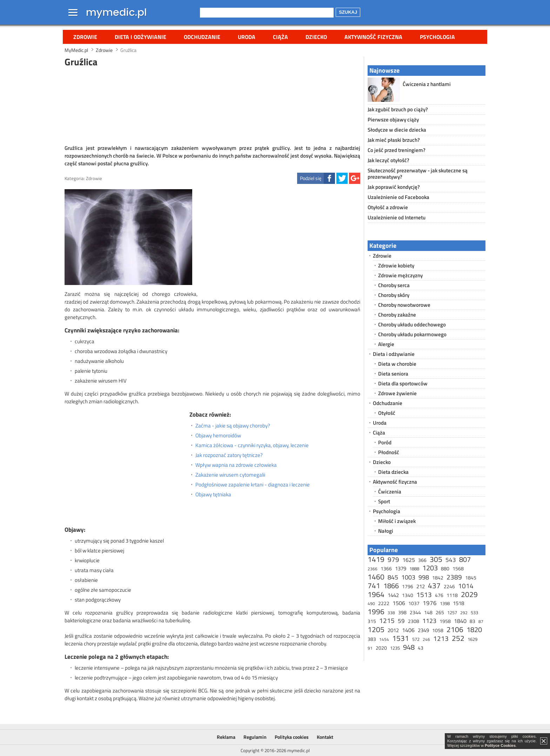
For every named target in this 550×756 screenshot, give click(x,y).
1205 (376, 629)
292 (464, 613)
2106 (455, 629)
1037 (414, 603)
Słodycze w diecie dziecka (397, 130)
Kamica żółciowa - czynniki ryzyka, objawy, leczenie (252, 445)
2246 (449, 586)
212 (421, 586)
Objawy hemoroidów (218, 436)
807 (465, 559)
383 (372, 639)
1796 (408, 586)
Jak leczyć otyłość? (388, 160)
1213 (441, 638)
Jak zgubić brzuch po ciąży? (398, 109)
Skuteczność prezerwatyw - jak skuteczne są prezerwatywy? (418, 174)
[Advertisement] (213, 105)
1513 (424, 594)
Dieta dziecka (393, 472)
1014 (466, 586)
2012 (393, 630)
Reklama (226, 737)
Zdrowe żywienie (397, 393)
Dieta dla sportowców (403, 383)
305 (436, 559)
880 (445, 568)
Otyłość (387, 413)
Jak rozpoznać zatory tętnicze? (229, 455)
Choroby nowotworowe (404, 305)
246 (426, 639)
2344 (415, 612)
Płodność (389, 452)
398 (402, 612)
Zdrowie (85, 37)
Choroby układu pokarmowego (412, 334)
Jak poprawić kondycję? (394, 187)
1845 (471, 578)
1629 (472, 639)
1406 (408, 630)
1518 (458, 603)
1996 (376, 611)
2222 (384, 603)
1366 (386, 568)
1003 (408, 577)
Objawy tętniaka (213, 495)
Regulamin (255, 737)
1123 (429, 621)
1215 (387, 620)
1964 (376, 594)
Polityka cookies (292, 737)
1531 (401, 638)
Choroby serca (394, 285)
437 (434, 585)
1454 (384, 639)
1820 (474, 629)
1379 (401, 568)
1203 (430, 568)
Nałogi (386, 531)
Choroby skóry (394, 295)
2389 (454, 577)
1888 (414, 569)
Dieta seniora (393, 374)
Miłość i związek (397, 521)
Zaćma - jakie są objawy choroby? (233, 426)
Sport (384, 501)
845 (393, 577)
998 (424, 577)
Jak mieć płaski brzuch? (394, 140)
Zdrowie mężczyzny (400, 275)
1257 (452, 612)
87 (481, 621)
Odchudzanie (202, 37)
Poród (385, 442)
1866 (391, 586)
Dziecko (316, 37)
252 (458, 638)
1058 (438, 630)
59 (401, 621)
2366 (373, 569)
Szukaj (348, 12)
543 (451, 560)
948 (409, 647)
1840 (460, 621)
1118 (452, 595)
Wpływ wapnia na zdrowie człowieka (236, 465)
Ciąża (280, 37)
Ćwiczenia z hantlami (427, 84)
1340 (408, 595)
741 (374, 585)
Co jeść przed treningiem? (397, 150)
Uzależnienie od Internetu (397, 217)
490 (371, 604)
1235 (395, 648)
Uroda (247, 37)
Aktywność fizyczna (373, 37)
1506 (399, 603)
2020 (381, 648)
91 (370, 648)
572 (416, 639)
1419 (376, 559)
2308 (414, 621)
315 (372, 621)
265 (440, 612)
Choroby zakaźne (397, 315)
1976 (430, 603)
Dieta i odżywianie (140, 37)
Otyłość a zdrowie (388, 207)
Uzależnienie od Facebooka (398, 197)
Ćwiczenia (390, 492)
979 (393, 559)
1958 (445, 621)
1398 (445, 603)
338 (391, 613)
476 (439, 595)
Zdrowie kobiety (396, 266)
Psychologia (437, 37)
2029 (469, 594)
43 (421, 648)
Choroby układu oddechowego (412, 324)
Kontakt (325, 737)
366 (422, 560)
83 (472, 621)
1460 (376, 577)
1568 (458, 568)
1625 (409, 560)
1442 (393, 595)
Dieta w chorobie (397, 364)
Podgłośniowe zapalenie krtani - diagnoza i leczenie (253, 485)
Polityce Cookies (500, 745)
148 (428, 612)
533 (474, 612)
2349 (423, 630)
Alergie (386, 344)
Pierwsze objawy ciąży (393, 120)
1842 (438, 578)
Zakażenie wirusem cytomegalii (230, 475)
